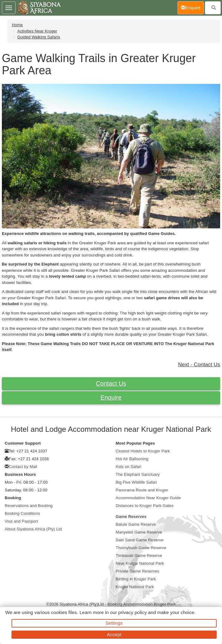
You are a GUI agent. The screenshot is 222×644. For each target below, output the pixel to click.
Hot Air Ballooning (132, 459)
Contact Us (111, 383)
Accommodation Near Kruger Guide (148, 498)
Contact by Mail (23, 467)
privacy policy (132, 612)
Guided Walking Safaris (39, 37)
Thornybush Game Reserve (141, 548)
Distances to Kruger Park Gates (145, 506)
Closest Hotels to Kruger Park (143, 451)
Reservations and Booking (29, 506)
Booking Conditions (22, 513)
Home (17, 25)
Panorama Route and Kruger (142, 490)
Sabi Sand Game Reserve (140, 540)
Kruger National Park (135, 587)
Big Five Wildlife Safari (136, 482)
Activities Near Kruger (37, 31)
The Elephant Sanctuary (138, 474)
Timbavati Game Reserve (139, 556)
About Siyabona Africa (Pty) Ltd (33, 529)
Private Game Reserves (138, 571)
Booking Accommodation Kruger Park (142, 604)
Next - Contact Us (199, 365)
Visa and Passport (21, 521)
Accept (114, 634)
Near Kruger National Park (140, 563)
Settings (114, 623)
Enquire (111, 398)
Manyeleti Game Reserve (139, 532)
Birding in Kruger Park (136, 579)
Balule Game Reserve (136, 524)
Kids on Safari (129, 467)
